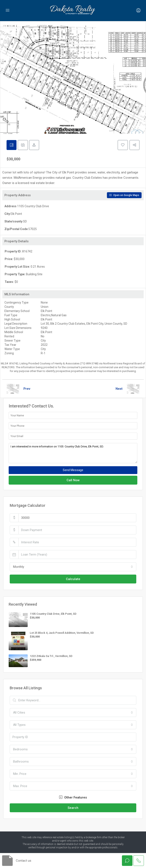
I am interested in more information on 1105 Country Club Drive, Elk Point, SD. (73, 453)
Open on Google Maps (124, 195)
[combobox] (73, 567)
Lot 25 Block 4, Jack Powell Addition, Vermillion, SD (62, 633)
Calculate (73, 579)
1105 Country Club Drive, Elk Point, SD (53, 614)
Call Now (73, 480)
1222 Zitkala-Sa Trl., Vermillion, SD (51, 656)
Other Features (73, 797)
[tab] (12, 145)
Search (73, 808)
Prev (27, 389)
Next (119, 389)
